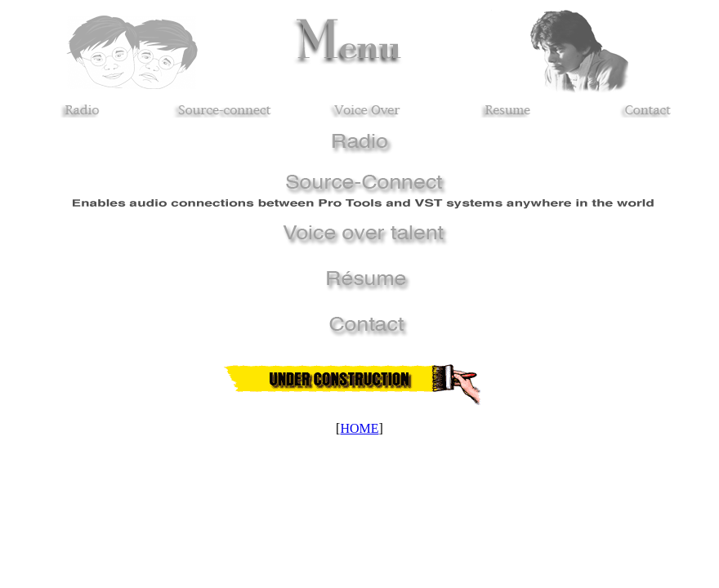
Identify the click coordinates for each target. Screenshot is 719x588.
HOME (359, 428)
